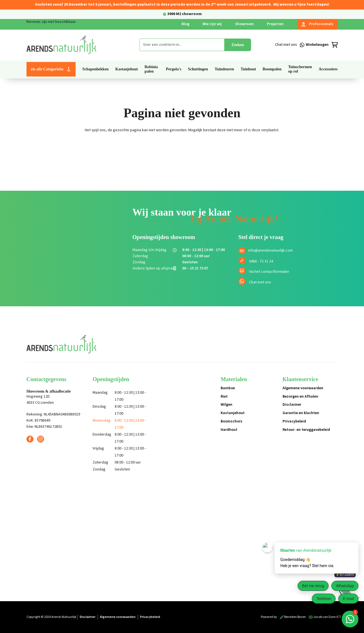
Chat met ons (260, 282)
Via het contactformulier (269, 272)
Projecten (275, 24)
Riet (224, 396)
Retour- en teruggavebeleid (306, 430)
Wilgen (226, 405)
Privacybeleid (294, 421)
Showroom (244, 24)
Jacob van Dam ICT (325, 617)
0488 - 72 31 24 (261, 261)
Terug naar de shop (182, 150)
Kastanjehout (233, 413)
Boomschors (232, 421)
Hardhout (229, 430)
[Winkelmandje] (322, 45)
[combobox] (182, 45)
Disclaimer (292, 405)
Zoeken (238, 45)
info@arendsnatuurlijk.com (271, 250)
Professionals (317, 24)
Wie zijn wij (212, 24)
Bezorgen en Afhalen (300, 396)
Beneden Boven (293, 617)
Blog (185, 24)
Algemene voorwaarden (303, 388)
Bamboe (228, 388)
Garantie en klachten (301, 413)
